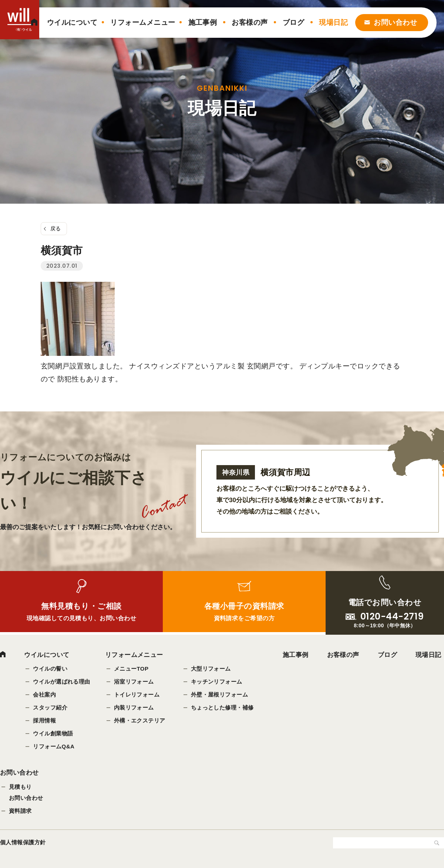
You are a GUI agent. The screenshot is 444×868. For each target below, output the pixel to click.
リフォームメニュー (143, 22)
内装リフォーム (134, 707)
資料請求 (20, 812)
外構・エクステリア (140, 720)
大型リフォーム (211, 669)
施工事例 (203, 22)
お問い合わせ (395, 22)
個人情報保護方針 (23, 843)
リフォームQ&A (54, 746)
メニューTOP (131, 669)
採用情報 (44, 720)
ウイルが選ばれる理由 (62, 682)
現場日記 (333, 22)
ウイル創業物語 (53, 733)
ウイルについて (72, 22)
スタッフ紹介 (50, 707)
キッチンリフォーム (217, 682)
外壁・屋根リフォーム (220, 695)
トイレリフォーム (137, 695)
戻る (56, 228)
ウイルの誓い (50, 669)
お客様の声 (250, 22)
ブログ (293, 22)
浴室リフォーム (134, 682)
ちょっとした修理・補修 (222, 707)
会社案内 (44, 695)
